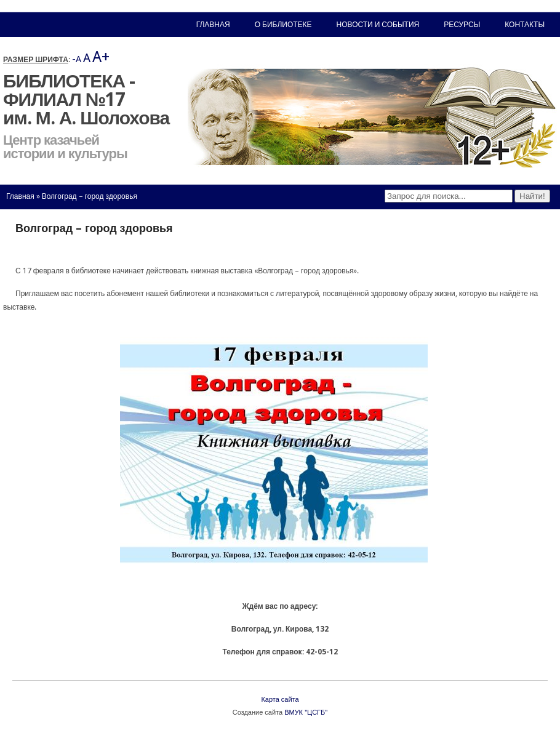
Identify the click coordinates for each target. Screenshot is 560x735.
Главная (20, 196)
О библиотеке (283, 25)
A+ (101, 57)
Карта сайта (280, 700)
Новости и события (378, 25)
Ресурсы (462, 25)
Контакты (525, 25)
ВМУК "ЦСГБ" (306, 713)
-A (77, 59)
